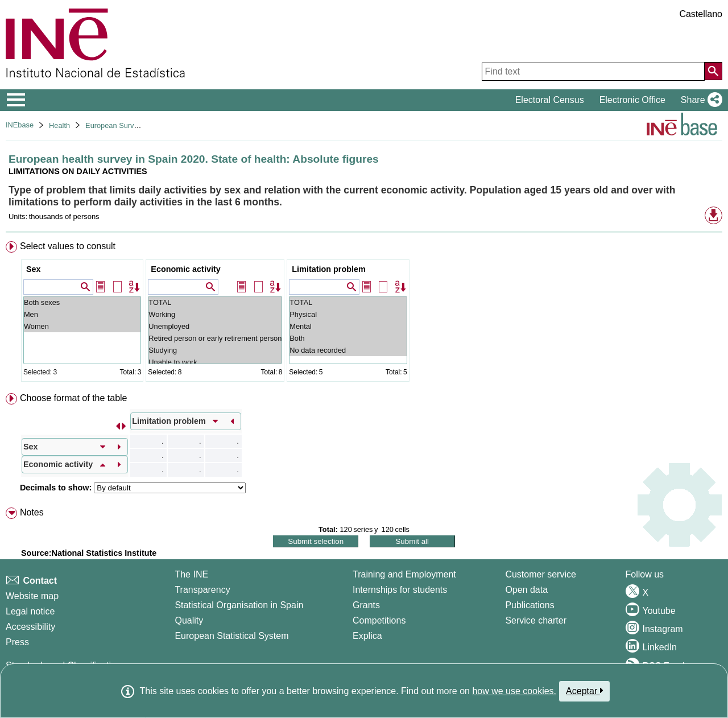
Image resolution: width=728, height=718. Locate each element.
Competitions (379, 620)
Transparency (202, 590)
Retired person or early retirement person (215, 338)
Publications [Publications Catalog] (530, 605)
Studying (215, 350)
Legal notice (30, 611)
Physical (348, 314)
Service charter (536, 620)
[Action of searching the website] (713, 71)
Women (82, 326)
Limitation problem (329, 269)
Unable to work (215, 362)
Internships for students (400, 590)
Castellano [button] (701, 14)
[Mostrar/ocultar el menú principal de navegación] (16, 100)
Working (215, 314)
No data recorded (348, 350)
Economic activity (185, 269)
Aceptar (584, 691)
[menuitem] (364, 314)
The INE (191, 574)
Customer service (540, 574)
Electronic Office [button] (632, 100)
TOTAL (215, 302)
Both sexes (82, 302)
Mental (348, 326)
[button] (699, 100)
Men (82, 314)
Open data (526, 590)
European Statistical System (231, 636)
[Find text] (593, 72)
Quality (189, 620)
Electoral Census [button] (550, 100)
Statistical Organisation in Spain (239, 605)
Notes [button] (32, 512)
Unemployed (215, 326)
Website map (32, 596)
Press (17, 642)
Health (59, 125)
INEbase (20, 125)
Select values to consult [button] (68, 246)
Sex (34, 269)
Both (348, 338)
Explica (367, 636)
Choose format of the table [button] (74, 398)
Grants (366, 605)
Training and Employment (404, 574)
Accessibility (30, 627)
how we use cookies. (514, 691)
